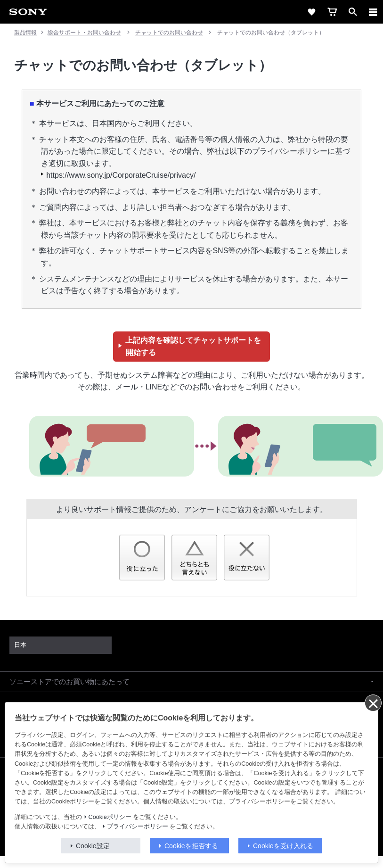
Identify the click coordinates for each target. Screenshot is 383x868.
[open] (353, 12)
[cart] (332, 12)
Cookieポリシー (110, 817)
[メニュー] (373, 12)
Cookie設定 (93, 846)
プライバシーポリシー (138, 827)
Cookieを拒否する (191, 846)
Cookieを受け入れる (283, 846)
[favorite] (311, 12)
